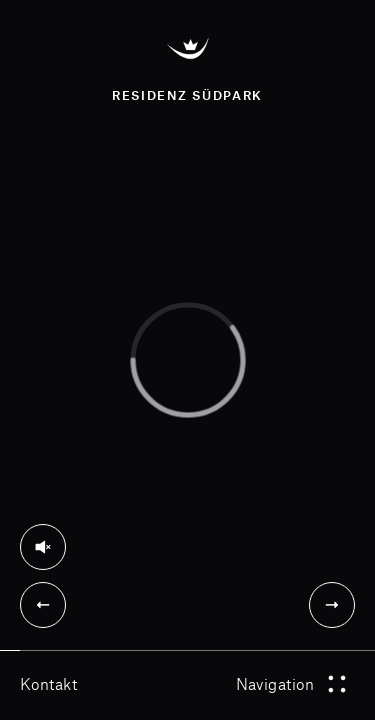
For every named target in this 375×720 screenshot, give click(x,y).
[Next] (332, 605)
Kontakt (48, 683)
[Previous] (43, 605)
